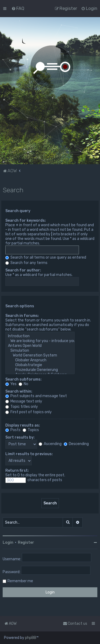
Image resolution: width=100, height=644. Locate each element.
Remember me (20, 581)
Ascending (50, 444)
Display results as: (23, 425)
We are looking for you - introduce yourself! (40, 341)
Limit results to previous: (29, 454)
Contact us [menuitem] (75, 624)
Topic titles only (22, 407)
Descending (76, 444)
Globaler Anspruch (40, 360)
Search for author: (23, 270)
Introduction (40, 336)
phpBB (31, 638)
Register (26, 543)
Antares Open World (40, 346)
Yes (11, 384)
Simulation (40, 351)
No (23, 384)
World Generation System (40, 355)
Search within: (19, 391)
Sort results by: (20, 437)
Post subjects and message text (36, 396)
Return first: (17, 471)
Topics (31, 430)
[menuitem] (18, 8)
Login (8, 543)
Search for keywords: (26, 221)
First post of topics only (29, 412)
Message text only (24, 401)
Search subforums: (23, 379)
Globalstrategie (40, 365)
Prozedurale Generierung (40, 370)
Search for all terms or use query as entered (46, 257)
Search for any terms (26, 263)
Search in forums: (22, 316)
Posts (13, 430)
